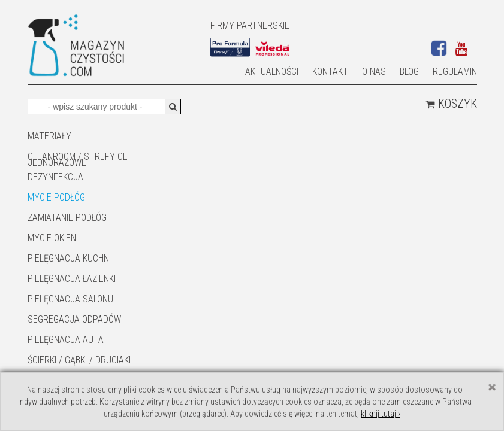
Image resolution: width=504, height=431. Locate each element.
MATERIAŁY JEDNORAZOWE (57, 137)
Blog (409, 72)
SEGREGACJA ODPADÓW (74, 319)
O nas (374, 72)
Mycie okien (52, 238)
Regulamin (455, 72)
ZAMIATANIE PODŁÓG (67, 218)
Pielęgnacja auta (66, 340)
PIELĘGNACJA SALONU (70, 299)
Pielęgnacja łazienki (72, 279)
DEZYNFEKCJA (55, 177)
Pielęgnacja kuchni (69, 258)
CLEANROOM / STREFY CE (78, 157)
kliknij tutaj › (381, 414)
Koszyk (451, 104)
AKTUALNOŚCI (272, 72)
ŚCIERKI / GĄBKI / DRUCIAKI (79, 360)
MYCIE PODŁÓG (56, 197)
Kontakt (330, 72)
